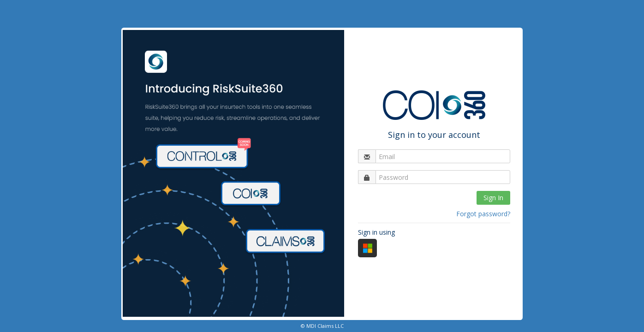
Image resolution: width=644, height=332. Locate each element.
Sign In (493, 198)
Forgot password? (483, 214)
